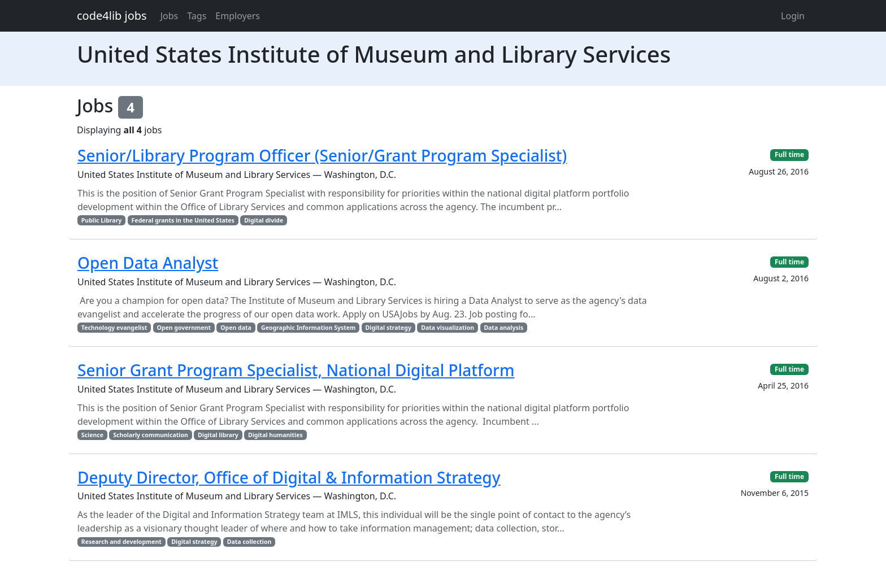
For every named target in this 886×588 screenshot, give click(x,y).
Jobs (170, 16)
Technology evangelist (114, 328)
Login (793, 16)
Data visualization (448, 328)
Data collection (249, 542)
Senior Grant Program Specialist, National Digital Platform (296, 370)
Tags (197, 16)
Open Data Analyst (148, 263)
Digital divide (264, 220)
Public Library (102, 220)
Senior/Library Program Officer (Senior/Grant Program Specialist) (322, 155)
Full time (789, 154)
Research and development (121, 542)
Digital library (218, 435)
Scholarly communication (151, 435)
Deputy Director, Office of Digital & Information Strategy (289, 477)
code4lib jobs (112, 16)
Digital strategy (388, 328)
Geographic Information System (308, 328)
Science (92, 435)
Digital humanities (275, 435)
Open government (184, 328)
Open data (236, 328)
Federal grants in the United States (183, 220)
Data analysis (503, 328)
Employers (238, 16)
